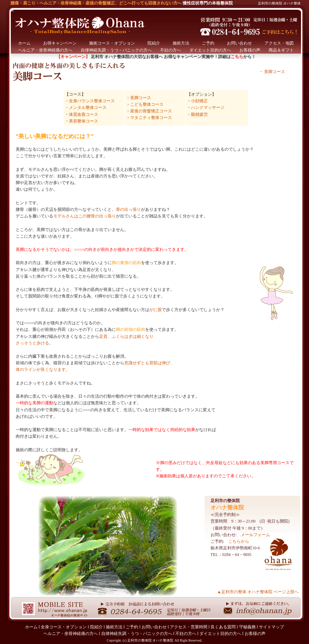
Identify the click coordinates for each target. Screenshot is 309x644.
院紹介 (154, 43)
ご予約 (208, 43)
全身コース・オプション (64, 627)
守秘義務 (247, 627)
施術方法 (181, 43)
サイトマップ (271, 627)
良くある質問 (223, 627)
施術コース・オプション (112, 43)
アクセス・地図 (279, 43)
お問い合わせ (239, 43)
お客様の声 (250, 50)
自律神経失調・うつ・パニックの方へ (116, 50)
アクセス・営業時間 (189, 627)
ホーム (24, 43)
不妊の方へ (171, 50)
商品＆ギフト (281, 50)
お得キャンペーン (60, 43)
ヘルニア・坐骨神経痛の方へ (45, 50)
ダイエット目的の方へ (210, 50)
